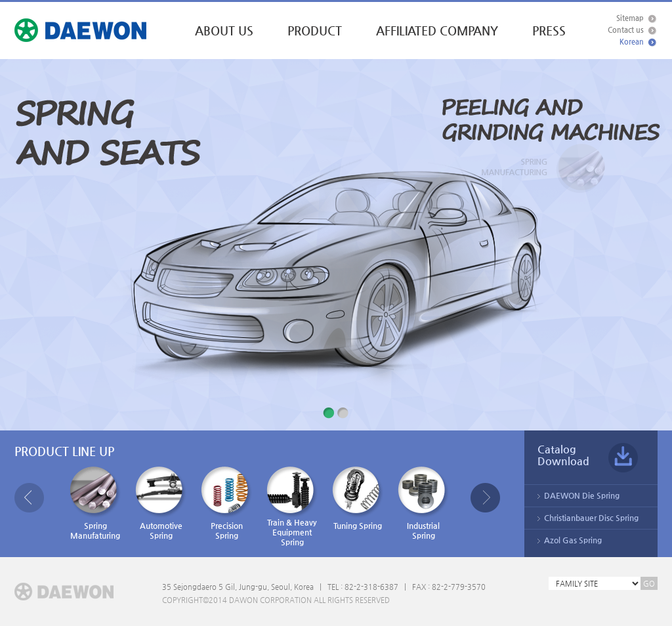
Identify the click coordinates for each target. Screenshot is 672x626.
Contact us (626, 30)
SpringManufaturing (95, 503)
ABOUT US (224, 31)
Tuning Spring (358, 498)
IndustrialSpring (423, 503)
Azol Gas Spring (573, 540)
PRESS (549, 31)
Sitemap (630, 18)
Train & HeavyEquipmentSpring (292, 507)
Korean (632, 42)
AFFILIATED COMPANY (437, 31)
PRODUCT (315, 31)
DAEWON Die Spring (582, 495)
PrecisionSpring (226, 503)
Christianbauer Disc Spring (591, 518)
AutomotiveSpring (161, 503)
